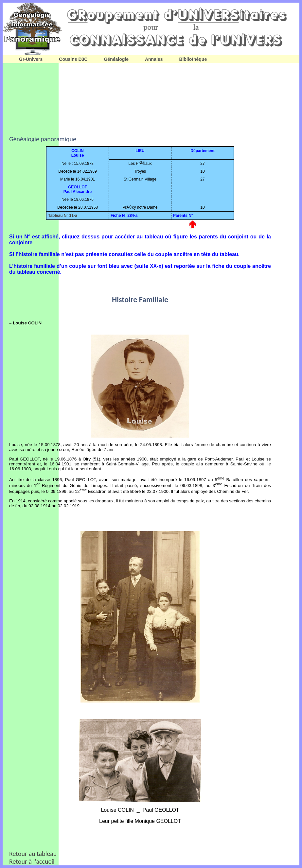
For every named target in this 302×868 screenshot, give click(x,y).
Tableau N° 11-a (63, 216)
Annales (154, 59)
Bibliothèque (193, 59)
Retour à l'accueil (32, 861)
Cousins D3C (73, 59)
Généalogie (116, 59)
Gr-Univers (31, 59)
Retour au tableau (33, 854)
